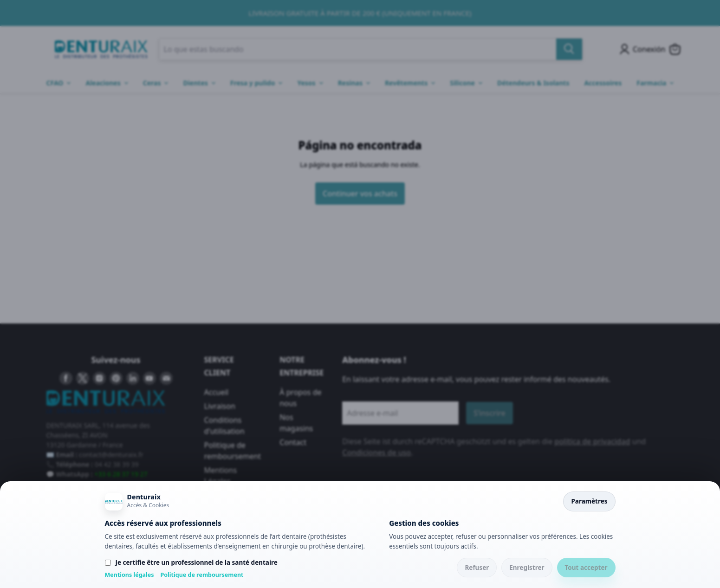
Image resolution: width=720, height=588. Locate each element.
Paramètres (589, 501)
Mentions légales (130, 575)
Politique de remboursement (202, 575)
